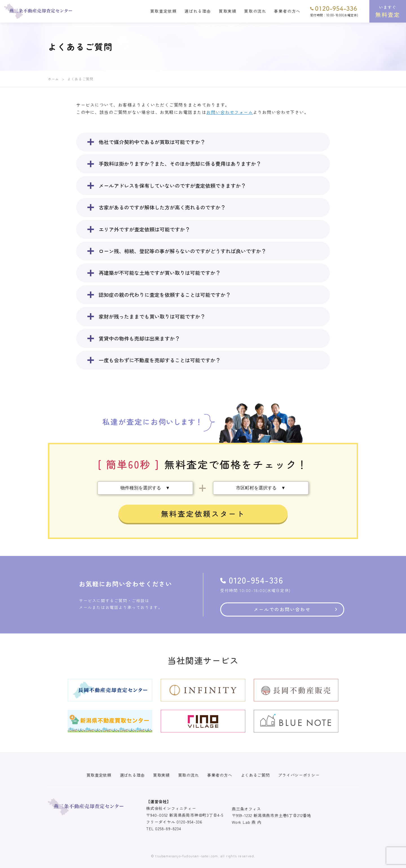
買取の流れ (255, 11)
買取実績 (228, 11)
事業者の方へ (287, 11)
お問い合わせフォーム (230, 112)
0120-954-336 (334, 8)
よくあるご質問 (255, 775)
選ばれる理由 (198, 11)
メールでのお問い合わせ (282, 609)
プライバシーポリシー (299, 775)
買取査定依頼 (164, 11)
